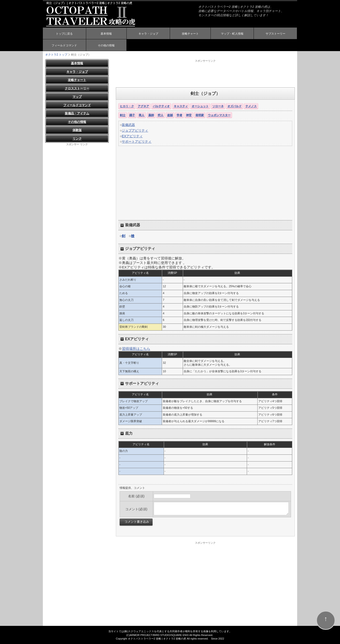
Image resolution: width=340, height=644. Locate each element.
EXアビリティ (132, 136)
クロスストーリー (77, 88)
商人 (142, 115)
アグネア (143, 106)
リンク (77, 139)
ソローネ (218, 106)
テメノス (251, 106)
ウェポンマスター (219, 115)
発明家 (200, 115)
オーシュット (200, 106)
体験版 (77, 130)
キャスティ (181, 106)
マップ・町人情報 (232, 34)
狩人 (161, 115)
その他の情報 (106, 45)
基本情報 (106, 34)
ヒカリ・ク (127, 106)
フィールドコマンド (64, 45)
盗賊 (170, 115)
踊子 (132, 115)
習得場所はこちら (136, 349)
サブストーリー (275, 34)
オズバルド (235, 106)
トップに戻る (64, 34)
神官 (189, 115)
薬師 (151, 115)
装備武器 (128, 125)
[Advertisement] (205, 73)
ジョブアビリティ (135, 130)
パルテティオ (161, 106)
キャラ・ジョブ (148, 34)
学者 (179, 115)
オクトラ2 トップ (56, 55)
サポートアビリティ (137, 142)
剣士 (123, 115)
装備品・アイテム (77, 113)
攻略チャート (190, 34)
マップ (77, 97)
